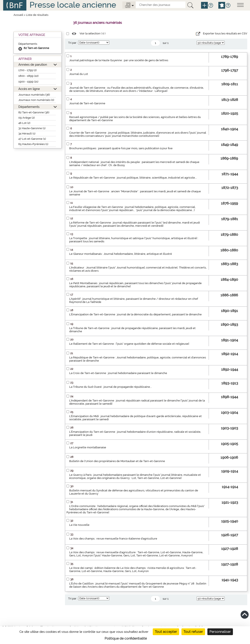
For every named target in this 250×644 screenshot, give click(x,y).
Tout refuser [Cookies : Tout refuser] (193, 632)
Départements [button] (29, 107)
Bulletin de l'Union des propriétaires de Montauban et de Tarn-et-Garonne (117, 461)
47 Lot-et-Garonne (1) (32, 139)
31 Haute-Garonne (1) (32, 128)
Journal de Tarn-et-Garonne (87, 103)
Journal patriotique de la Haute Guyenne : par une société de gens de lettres (119, 60)
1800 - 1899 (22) (28, 76)
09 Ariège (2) (27, 118)
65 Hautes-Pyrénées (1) (33, 144)
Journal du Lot (79, 74)
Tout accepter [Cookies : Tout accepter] (166, 632)
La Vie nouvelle (79, 525)
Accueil (18, 15)
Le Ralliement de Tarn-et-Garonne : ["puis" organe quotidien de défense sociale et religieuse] (129, 344)
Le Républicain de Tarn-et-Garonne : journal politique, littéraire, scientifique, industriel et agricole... (133, 178)
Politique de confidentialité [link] (126, 638)
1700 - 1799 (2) (28, 70)
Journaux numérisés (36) (34, 95)
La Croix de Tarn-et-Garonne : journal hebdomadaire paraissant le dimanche (118, 373)
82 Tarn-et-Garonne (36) (34, 112)
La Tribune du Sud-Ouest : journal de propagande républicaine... (111, 387)
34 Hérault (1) (27, 134)
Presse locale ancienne (73, 5)
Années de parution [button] (33, 64)
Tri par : (73, 43)
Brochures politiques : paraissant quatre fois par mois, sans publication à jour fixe (121, 148)
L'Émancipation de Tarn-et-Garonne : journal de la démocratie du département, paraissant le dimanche (135, 314)
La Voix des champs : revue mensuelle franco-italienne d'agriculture (113, 539)
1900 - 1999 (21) (28, 82)
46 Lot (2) (24, 123)
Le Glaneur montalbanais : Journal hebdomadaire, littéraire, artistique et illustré (121, 254)
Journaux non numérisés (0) (36, 100)
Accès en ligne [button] (29, 89)
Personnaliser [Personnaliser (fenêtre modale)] (220, 632)
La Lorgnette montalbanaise (88, 447)
